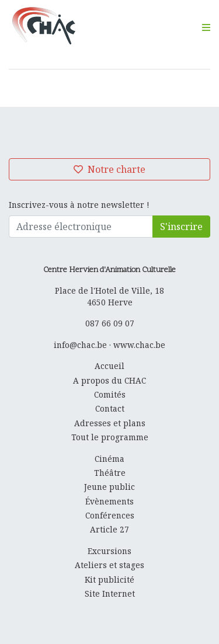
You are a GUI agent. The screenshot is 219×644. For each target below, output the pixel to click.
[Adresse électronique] (81, 227)
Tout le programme (110, 437)
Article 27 (109, 529)
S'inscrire (181, 227)
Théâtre (110, 473)
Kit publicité (109, 579)
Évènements (109, 501)
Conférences (110, 515)
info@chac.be (80, 345)
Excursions (109, 551)
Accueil (109, 366)
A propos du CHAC (109, 380)
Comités (110, 394)
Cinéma (109, 459)
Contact (110, 408)
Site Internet (110, 593)
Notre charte (109, 169)
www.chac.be (139, 345)
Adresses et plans (110, 423)
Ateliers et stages (109, 565)
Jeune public (109, 487)
